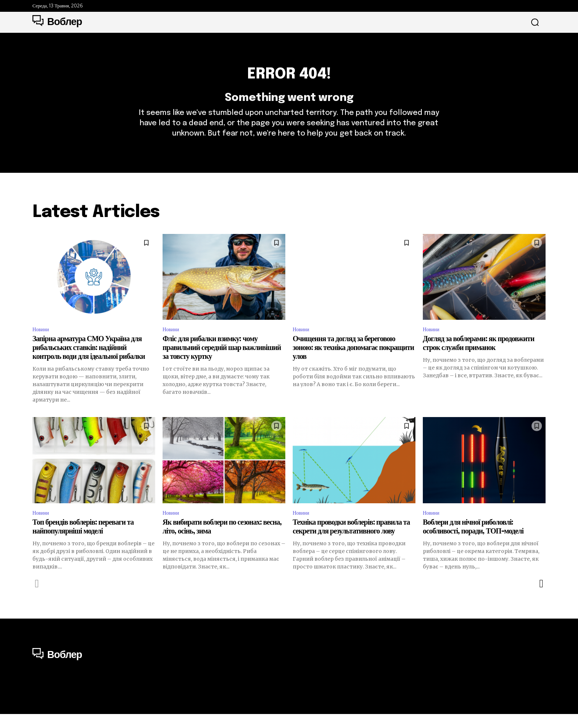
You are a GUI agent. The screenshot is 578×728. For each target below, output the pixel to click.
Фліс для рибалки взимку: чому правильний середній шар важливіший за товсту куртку (222, 361)
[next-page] (541, 598)
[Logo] (57, 22)
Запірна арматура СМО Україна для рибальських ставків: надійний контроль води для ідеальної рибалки (89, 361)
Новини (42, 341)
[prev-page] (37, 598)
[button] (535, 22)
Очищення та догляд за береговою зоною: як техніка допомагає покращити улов (353, 361)
